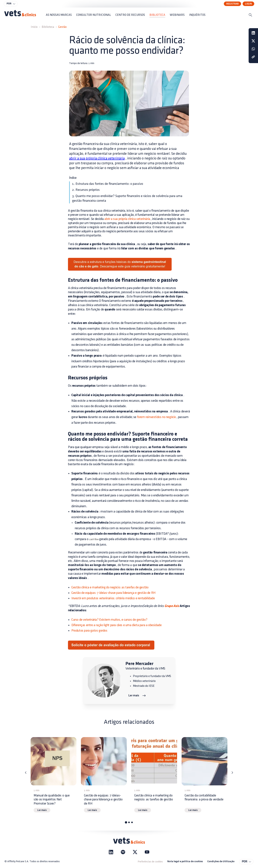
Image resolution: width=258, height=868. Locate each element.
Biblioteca (48, 27)
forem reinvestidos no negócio (157, 417)
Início (34, 27)
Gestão (62, 27)
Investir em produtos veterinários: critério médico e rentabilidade (113, 598)
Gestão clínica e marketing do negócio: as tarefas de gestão (110, 587)
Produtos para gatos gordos (89, 631)
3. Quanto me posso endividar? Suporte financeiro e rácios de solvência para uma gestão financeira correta (127, 198)
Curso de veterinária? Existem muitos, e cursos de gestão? (109, 620)
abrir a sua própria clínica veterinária (97, 158)
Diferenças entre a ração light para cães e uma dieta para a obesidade (116, 625)
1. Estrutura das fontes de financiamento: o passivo (108, 184)
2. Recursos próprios (86, 190)
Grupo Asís (171, 606)
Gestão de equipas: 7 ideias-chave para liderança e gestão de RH (113, 593)
